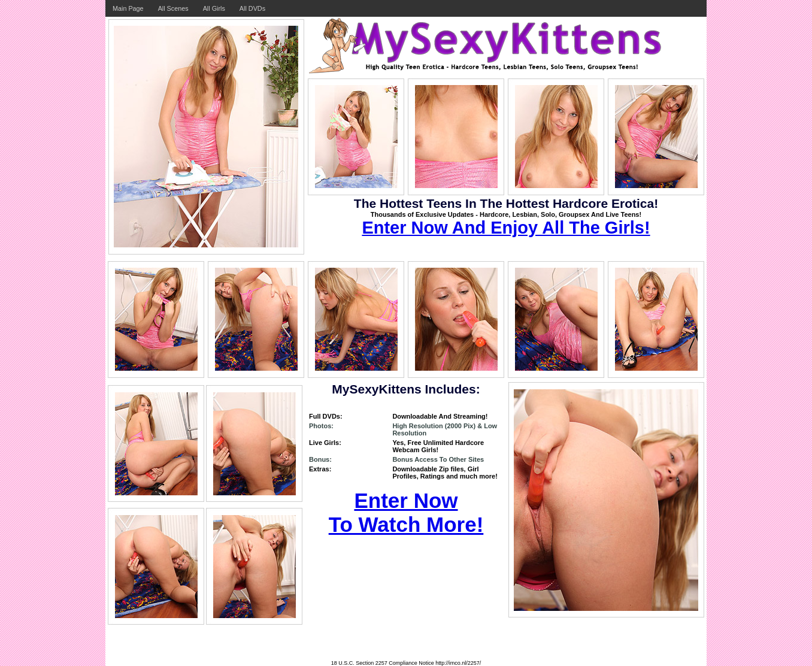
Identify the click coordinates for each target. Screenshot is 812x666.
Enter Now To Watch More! (406, 512)
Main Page (128, 8)
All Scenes (173, 8)
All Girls (214, 8)
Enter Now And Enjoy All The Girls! (506, 228)
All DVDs (252, 8)
